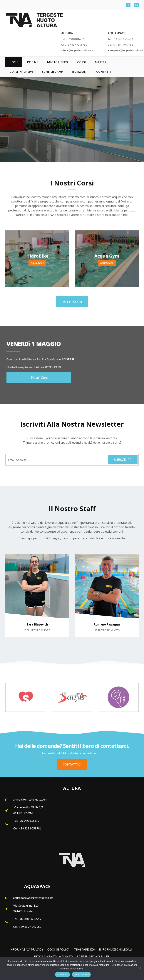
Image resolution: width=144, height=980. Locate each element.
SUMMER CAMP (53, 72)
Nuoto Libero (58, 62)
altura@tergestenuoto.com (77, 50)
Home (14, 62)
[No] (139, 968)
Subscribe (123, 460)
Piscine (33, 62)
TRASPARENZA (84, 949)
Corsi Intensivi (21, 72)
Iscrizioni (80, 72)
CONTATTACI (72, 764)
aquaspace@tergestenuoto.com (33, 898)
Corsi (82, 62)
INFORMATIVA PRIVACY (26, 949)
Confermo (62, 975)
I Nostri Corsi (36, 377)
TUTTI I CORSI (72, 304)
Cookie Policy (81, 975)
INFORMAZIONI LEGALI (116, 949)
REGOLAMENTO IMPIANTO (53, 956)
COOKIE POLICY (59, 949)
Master (101, 62)
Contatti (104, 72)
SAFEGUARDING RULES (93, 956)
